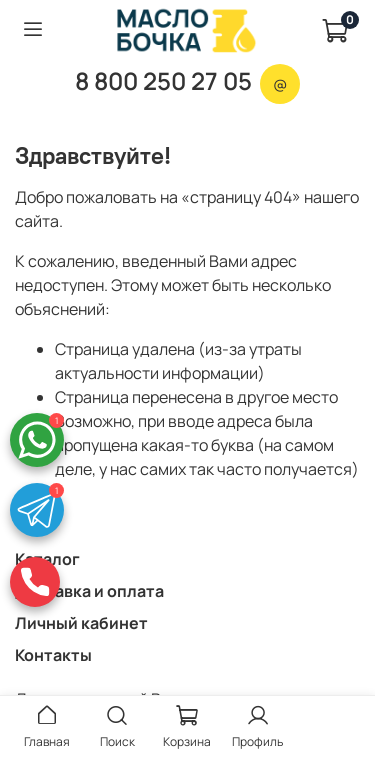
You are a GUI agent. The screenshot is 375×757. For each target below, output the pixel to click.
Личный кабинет (81, 623)
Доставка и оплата (89, 591)
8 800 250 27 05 (163, 80)
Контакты (53, 655)
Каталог (47, 559)
